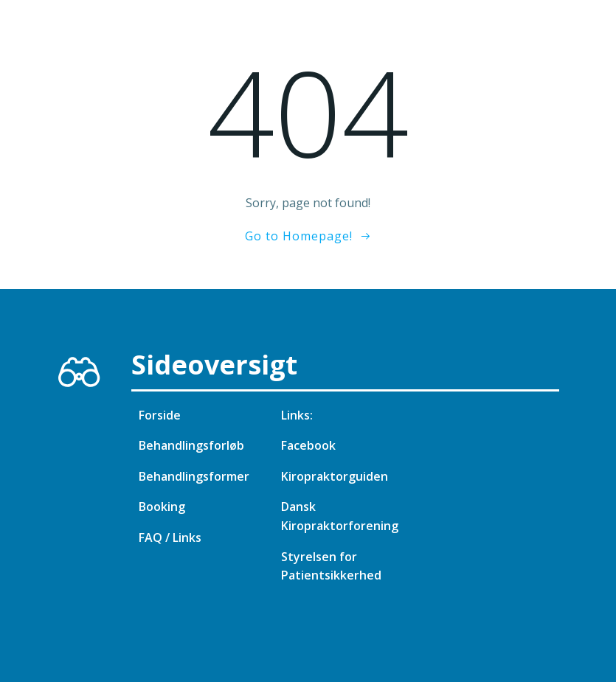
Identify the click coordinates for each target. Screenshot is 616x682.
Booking (162, 507)
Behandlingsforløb (191, 445)
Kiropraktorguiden (335, 476)
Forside (160, 415)
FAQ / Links (170, 537)
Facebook (308, 445)
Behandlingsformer (194, 476)
